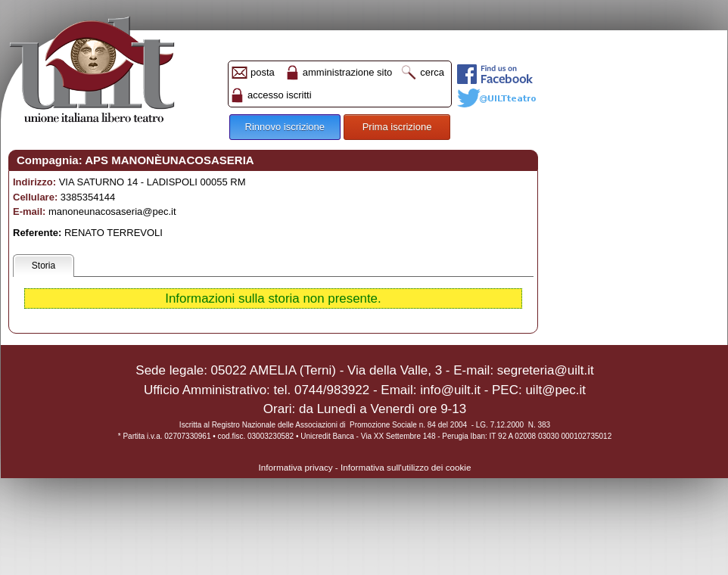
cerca (432, 72)
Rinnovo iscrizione (285, 127)
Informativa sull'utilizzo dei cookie (406, 467)
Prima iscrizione (397, 127)
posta (263, 72)
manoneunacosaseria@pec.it (112, 211)
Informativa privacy (296, 467)
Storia (44, 266)
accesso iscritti (280, 95)
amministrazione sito (348, 72)
